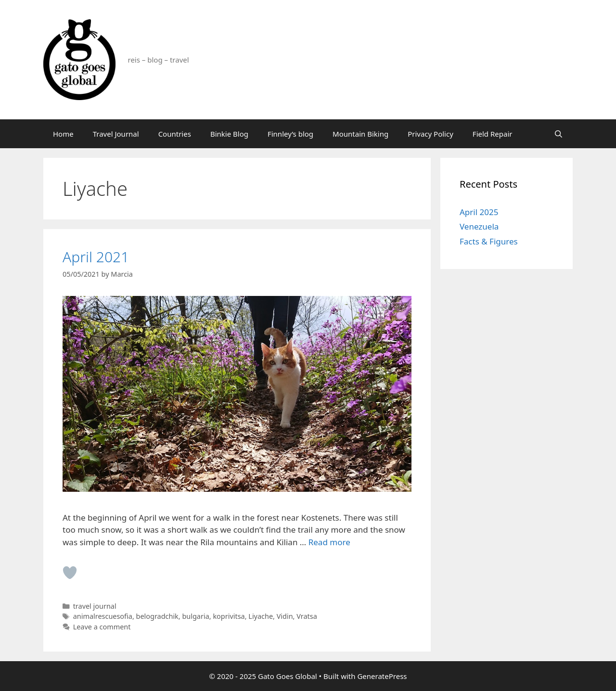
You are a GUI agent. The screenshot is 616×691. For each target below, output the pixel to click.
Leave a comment (102, 627)
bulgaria (195, 616)
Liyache (261, 616)
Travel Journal (116, 134)
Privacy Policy (430, 134)
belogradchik (157, 616)
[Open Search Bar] (558, 134)
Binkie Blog (229, 134)
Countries (175, 134)
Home (63, 134)
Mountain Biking (360, 134)
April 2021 (96, 257)
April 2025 (479, 212)
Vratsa (307, 616)
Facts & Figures (489, 241)
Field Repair (493, 134)
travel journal (95, 606)
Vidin (285, 616)
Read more (329, 542)
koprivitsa (229, 616)
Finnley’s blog (290, 134)
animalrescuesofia (103, 616)
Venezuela (479, 226)
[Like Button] (70, 573)
